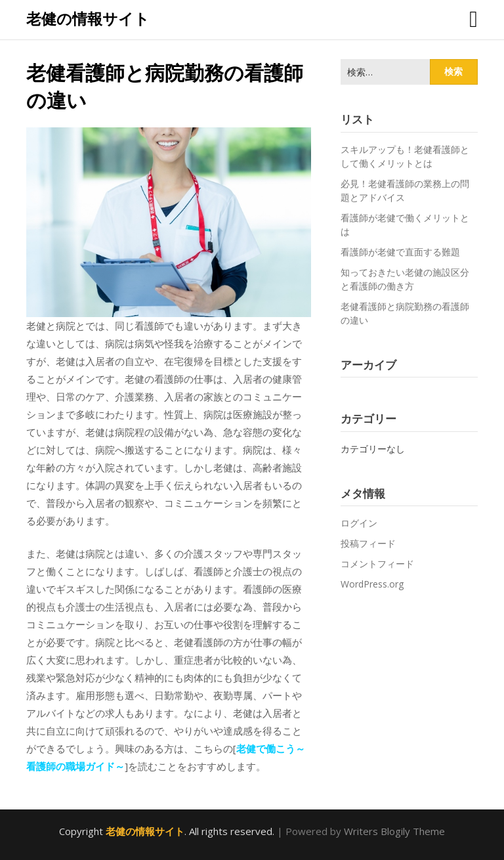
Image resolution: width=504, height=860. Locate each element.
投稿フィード (368, 543)
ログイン (359, 523)
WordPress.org (372, 584)
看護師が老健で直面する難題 (400, 252)
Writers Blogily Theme (394, 831)
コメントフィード (377, 564)
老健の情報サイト (88, 18)
